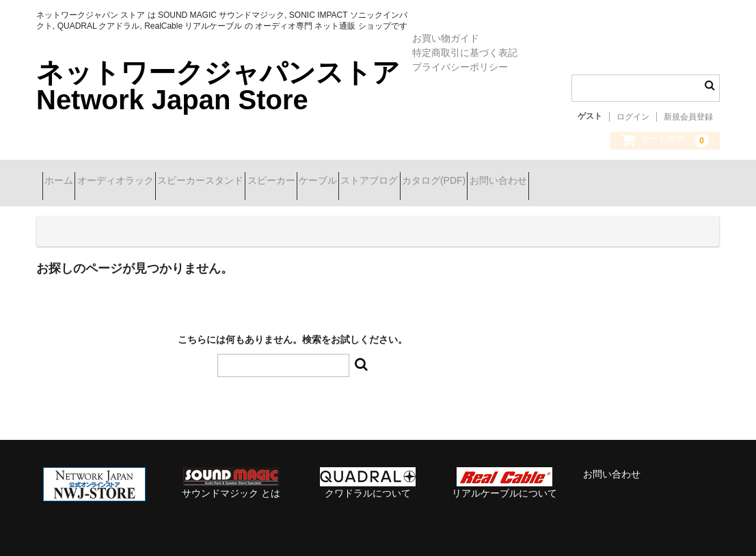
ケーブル (421, 182)
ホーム (65, 182)
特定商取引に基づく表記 (465, 53)
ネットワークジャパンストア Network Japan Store (218, 86)
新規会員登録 (688, 117)
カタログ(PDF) (585, 182)
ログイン (633, 117)
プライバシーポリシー (460, 67)
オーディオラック (146, 182)
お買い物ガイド (446, 38)
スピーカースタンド (255, 182)
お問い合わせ (674, 182)
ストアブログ (497, 182)
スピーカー (350, 182)
